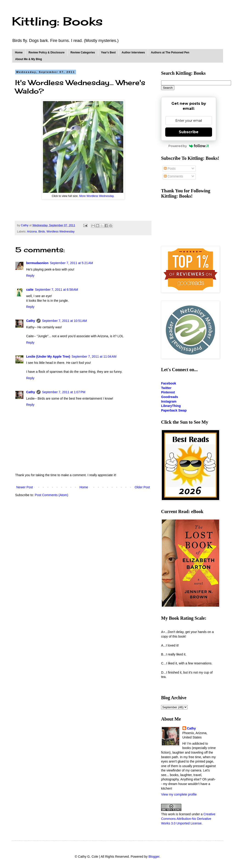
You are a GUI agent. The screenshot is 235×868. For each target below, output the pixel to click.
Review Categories (83, 53)
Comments (173, 176)
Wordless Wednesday (61, 232)
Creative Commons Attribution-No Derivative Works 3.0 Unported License (188, 819)
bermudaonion (37, 263)
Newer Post (25, 487)
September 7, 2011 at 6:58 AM (56, 290)
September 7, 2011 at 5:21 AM (71, 263)
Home (19, 53)
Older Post (142, 487)
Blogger (154, 857)
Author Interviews (133, 53)
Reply (30, 276)
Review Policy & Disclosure (46, 53)
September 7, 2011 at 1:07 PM (64, 392)
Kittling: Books (57, 21)
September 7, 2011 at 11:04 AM (94, 357)
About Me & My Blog (29, 59)
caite (30, 290)
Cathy (31, 321)
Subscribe (189, 132)
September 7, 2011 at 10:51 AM (64, 321)
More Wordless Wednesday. (97, 196)
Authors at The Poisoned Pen (170, 53)
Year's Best (108, 53)
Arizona (32, 232)
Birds (42, 232)
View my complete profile (179, 794)
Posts (170, 169)
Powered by (189, 146)
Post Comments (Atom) (52, 495)
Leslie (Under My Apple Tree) (48, 357)
